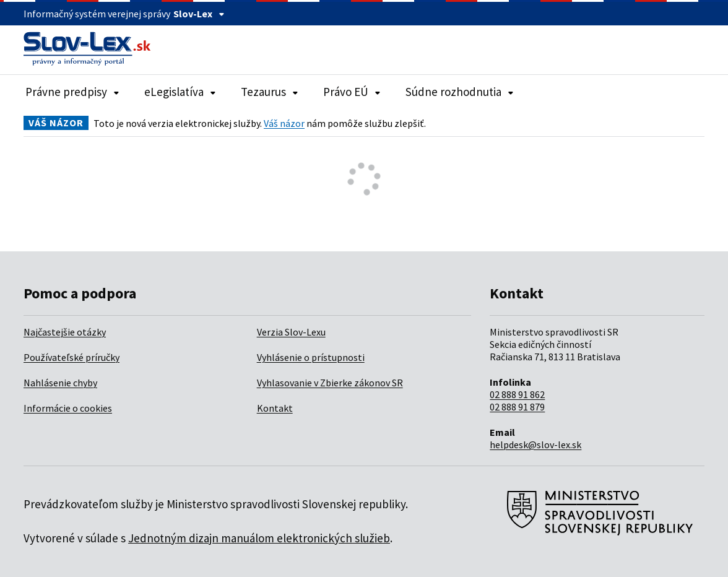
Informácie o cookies (68, 408)
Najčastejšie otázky (65, 332)
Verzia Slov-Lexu (291, 332)
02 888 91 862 (517, 394)
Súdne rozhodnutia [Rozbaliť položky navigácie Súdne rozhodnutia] (460, 92)
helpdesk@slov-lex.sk (535, 445)
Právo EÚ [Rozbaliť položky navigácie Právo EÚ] (352, 92)
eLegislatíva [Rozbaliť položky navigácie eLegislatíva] (180, 92)
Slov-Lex (199, 14)
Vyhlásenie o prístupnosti (311, 357)
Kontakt (275, 408)
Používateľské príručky (71, 357)
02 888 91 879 (517, 407)
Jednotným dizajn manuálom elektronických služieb (259, 538)
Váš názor (284, 123)
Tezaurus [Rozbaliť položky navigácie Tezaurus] (270, 92)
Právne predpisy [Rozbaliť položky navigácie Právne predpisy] (72, 92)
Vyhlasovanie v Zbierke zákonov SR (330, 383)
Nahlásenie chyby (60, 383)
